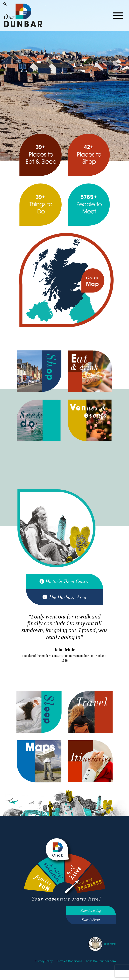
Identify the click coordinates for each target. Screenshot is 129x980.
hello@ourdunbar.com (101, 961)
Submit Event (91, 920)
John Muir (64, 650)
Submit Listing (91, 911)
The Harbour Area (64, 597)
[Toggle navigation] (118, 16)
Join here (102, 944)
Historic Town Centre (64, 581)
